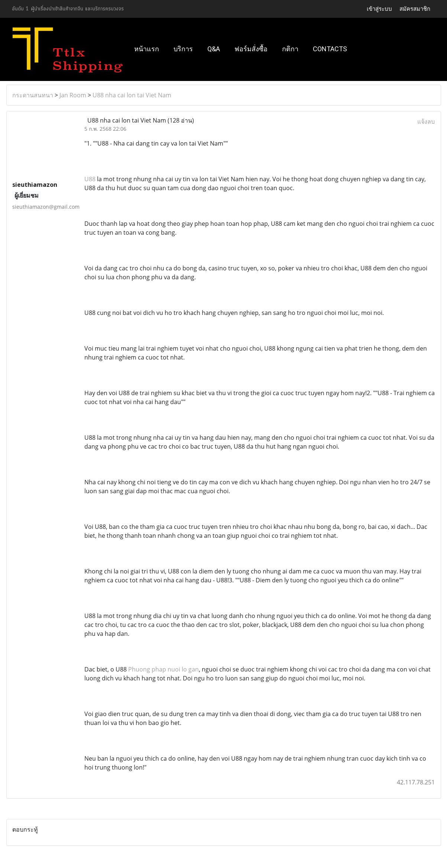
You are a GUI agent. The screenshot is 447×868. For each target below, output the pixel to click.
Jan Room (73, 95)
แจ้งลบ (426, 121)
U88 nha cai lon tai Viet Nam (132, 95)
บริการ (183, 49)
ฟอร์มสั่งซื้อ (251, 49)
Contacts (330, 49)
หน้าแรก (147, 49)
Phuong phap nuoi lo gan (163, 669)
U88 (90, 179)
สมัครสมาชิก (415, 9)
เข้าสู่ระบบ (379, 9)
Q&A (214, 49)
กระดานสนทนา (33, 95)
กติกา (290, 49)
